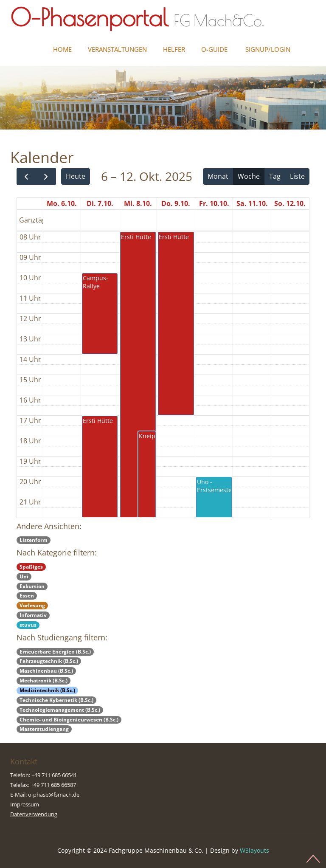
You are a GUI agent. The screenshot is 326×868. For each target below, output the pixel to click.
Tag (275, 176)
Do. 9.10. (176, 203)
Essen (27, 596)
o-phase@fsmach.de (54, 795)
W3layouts (254, 850)
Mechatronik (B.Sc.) (44, 681)
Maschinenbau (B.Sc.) (46, 671)
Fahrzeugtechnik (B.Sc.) (49, 661)
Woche (249, 176)
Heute (76, 176)
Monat (218, 176)
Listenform (34, 540)
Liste (297, 176)
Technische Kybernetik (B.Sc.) (56, 700)
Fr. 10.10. (214, 203)
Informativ (33, 615)
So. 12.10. (290, 203)
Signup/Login (268, 49)
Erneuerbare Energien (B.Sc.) (55, 652)
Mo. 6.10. (62, 203)
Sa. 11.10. (252, 203)
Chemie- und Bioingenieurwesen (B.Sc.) (69, 720)
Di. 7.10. (100, 203)
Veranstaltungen (117, 49)
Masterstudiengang (44, 729)
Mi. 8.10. (138, 203)
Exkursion (32, 586)
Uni (24, 576)
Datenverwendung (34, 814)
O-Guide (214, 49)
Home (62, 49)
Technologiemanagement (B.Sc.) (60, 710)
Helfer (174, 49)
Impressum (25, 804)
